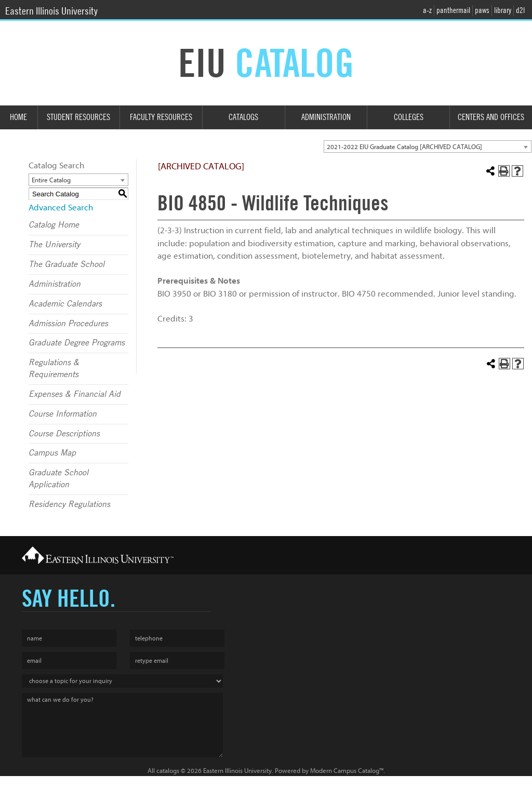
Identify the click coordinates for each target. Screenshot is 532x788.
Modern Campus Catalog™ (347, 771)
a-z (427, 10)
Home (18, 117)
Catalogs (243, 117)
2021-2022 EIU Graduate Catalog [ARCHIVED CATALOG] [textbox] (404, 147)
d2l (520, 10)
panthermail (453, 10)
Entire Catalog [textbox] (51, 180)
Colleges (409, 117)
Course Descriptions (64, 434)
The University (54, 245)
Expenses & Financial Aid (75, 394)
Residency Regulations (69, 504)
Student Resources (78, 117)
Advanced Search (61, 208)
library (503, 10)
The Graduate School (66, 264)
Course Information (63, 414)
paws (482, 10)
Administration (326, 117)
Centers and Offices (491, 117)
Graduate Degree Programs (77, 343)
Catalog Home (54, 225)
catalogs (168, 771)
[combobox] (428, 146)
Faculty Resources (161, 117)
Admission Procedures (68, 324)
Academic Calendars (65, 304)
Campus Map (52, 453)
